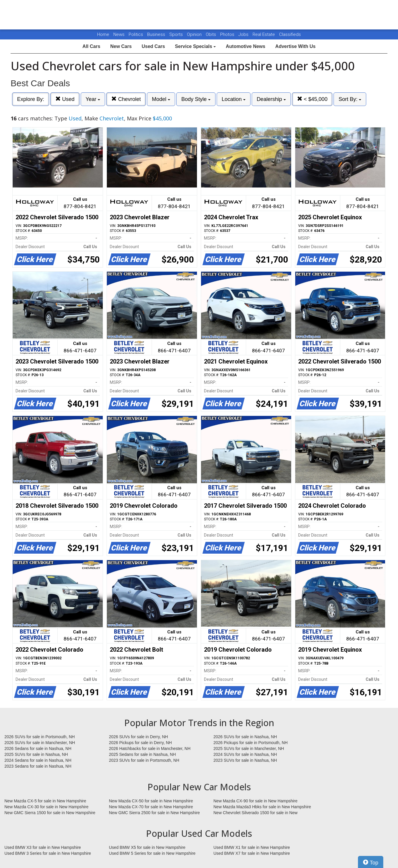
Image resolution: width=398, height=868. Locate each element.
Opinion (195, 34)
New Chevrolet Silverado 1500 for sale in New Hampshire (256, 813)
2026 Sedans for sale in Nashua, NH (38, 748)
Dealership (271, 99)
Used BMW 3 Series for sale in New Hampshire (48, 853)
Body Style (196, 99)
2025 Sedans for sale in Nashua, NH (142, 754)
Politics (136, 34)
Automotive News (246, 46)
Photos (228, 34)
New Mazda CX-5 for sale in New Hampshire (45, 801)
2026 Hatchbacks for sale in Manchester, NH (150, 748)
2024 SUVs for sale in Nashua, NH (245, 754)
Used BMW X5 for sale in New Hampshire (147, 847)
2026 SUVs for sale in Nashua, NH (245, 737)
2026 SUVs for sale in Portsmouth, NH (40, 737)
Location (234, 99)
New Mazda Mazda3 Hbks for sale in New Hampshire (262, 807)
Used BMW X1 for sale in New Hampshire (252, 847)
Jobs (244, 34)
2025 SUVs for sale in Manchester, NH (249, 748)
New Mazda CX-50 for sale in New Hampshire (151, 801)
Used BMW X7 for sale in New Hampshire (252, 853)
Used (65, 99)
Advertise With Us (295, 46)
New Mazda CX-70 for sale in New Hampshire (151, 807)
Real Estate (264, 34)
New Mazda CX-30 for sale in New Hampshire (47, 807)
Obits (212, 34)
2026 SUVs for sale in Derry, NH (138, 737)
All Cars (91, 46)
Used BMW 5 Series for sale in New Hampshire (152, 853)
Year (93, 99)
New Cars (121, 46)
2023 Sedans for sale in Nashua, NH (38, 766)
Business (157, 34)
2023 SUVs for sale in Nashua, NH (245, 760)
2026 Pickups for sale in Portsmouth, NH (251, 743)
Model (161, 99)
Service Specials (195, 46)
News (119, 34)
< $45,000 (312, 99)
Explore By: (31, 99)
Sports (177, 34)
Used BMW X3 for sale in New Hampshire (43, 847)
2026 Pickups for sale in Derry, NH (140, 743)
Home (103, 34)
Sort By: (350, 99)
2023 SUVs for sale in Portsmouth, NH (144, 760)
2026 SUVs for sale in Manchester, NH (40, 743)
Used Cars (153, 46)
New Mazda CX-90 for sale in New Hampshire (256, 801)
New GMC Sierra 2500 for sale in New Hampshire (154, 813)
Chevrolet (126, 99)
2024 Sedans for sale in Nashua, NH (38, 760)
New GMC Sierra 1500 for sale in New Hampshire (50, 813)
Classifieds (290, 34)
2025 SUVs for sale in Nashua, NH (36, 754)
